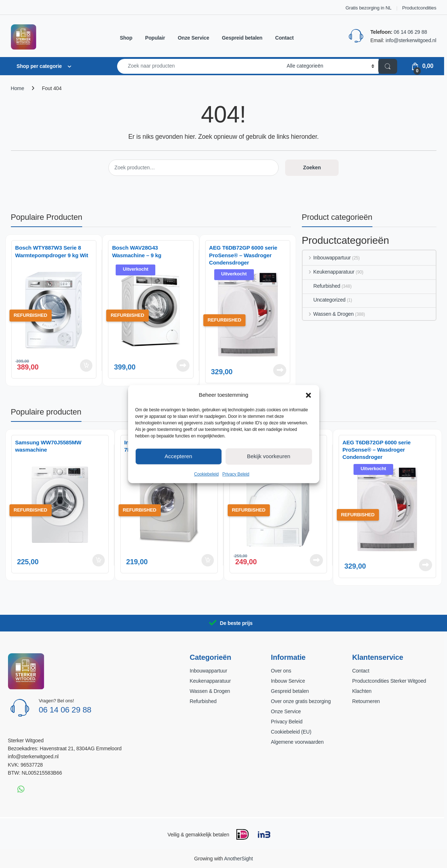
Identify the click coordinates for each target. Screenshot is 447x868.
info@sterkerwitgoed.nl (411, 40)
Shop (126, 38)
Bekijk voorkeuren (269, 456)
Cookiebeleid (207, 474)
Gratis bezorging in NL (368, 8)
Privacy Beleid (236, 474)
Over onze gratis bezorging (301, 701)
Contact (284, 38)
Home (18, 88)
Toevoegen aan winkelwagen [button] (86, 366)
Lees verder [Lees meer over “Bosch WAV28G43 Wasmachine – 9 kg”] (183, 366)
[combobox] (200, 66)
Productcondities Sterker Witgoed (389, 681)
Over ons (281, 671)
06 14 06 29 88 (410, 32)
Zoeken (312, 167)
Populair (155, 38)
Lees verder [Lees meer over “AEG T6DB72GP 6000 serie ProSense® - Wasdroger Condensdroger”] (280, 370)
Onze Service (193, 38)
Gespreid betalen (242, 38)
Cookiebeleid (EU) (291, 732)
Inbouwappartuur (327, 258)
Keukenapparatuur (329, 272)
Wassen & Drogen (328, 314)
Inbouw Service (288, 681)
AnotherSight (238, 859)
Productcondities (419, 8)
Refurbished (322, 286)
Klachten (362, 691)
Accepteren (179, 456)
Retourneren (366, 701)
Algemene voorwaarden (297, 742)
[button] (308, 395)
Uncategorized (324, 300)
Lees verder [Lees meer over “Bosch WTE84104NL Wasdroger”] (316, 560)
